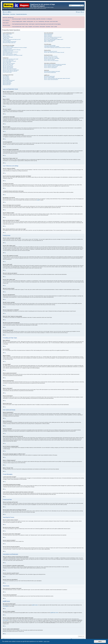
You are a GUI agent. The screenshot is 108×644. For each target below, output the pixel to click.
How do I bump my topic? (7, 72)
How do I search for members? (50, 59)
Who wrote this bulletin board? (49, 76)
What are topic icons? (7, 85)
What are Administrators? (49, 34)
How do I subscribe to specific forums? (51, 67)
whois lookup (5, 620)
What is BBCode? (6, 76)
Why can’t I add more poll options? (9, 63)
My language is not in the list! (8, 51)
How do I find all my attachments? (50, 72)
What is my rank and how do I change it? (10, 54)
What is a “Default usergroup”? (50, 40)
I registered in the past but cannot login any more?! (12, 39)
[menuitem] (10, 12)
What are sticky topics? (7, 83)
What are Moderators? (48, 35)
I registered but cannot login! (8, 37)
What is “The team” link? (48, 42)
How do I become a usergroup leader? (51, 38)
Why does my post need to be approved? (10, 71)
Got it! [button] (100, 641)
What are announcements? (8, 81)
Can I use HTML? (6, 77)
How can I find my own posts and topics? (51, 61)
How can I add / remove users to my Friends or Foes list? (54, 52)
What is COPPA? (6, 35)
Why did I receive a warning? (8, 68)
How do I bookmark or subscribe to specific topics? (53, 65)
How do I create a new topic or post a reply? (11, 59)
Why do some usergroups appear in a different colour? (54, 39)
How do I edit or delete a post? (8, 60)
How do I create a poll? (7, 62)
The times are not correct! (7, 49)
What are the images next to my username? (10, 52)
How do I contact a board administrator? (51, 80)
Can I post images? (6, 79)
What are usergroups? (48, 36)
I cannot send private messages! (50, 45)
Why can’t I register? (6, 36)
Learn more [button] (46, 641)
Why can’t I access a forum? (8, 66)
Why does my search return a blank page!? (52, 58)
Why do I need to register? (7, 34)
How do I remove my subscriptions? (50, 68)
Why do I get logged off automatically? (10, 42)
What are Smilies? (6, 78)
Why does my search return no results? (51, 57)
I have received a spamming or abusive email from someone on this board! (57, 48)
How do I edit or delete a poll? (8, 65)
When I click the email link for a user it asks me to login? (13, 55)
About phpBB (5, 606)
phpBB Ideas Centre (54, 613)
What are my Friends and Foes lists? (51, 51)
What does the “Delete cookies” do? (9, 43)
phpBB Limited (35, 605)
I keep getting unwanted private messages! (52, 46)
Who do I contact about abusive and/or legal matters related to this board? (57, 78)
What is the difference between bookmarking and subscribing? (55, 64)
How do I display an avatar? (8, 53)
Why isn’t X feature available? (49, 77)
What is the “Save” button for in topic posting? (11, 70)
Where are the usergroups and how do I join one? (53, 37)
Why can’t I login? (6, 38)
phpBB (38, 200)
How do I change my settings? (8, 46)
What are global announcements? (9, 80)
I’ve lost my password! (7, 40)
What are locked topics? (7, 84)
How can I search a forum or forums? (51, 56)
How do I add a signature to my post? (9, 61)
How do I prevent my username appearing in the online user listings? (15, 48)
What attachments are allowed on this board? (52, 71)
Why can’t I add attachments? (8, 67)
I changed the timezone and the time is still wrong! (12, 50)
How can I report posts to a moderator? (10, 69)
